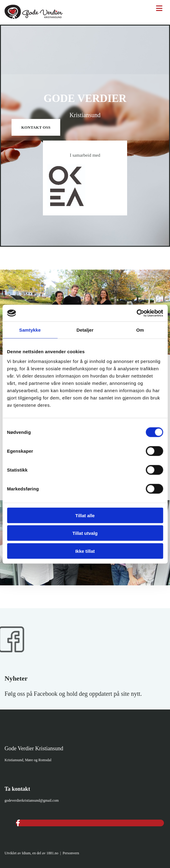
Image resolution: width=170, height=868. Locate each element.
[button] (36, 127)
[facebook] (18, 823)
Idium (26, 853)
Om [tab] (140, 330)
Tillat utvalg (85, 533)
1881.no (52, 853)
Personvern (71, 853)
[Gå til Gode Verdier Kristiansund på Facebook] (17, 664)
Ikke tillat (85, 551)
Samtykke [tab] (30, 330)
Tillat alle (85, 515)
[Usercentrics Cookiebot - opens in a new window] (136, 313)
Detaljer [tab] (85, 330)
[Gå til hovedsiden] (34, 17)
